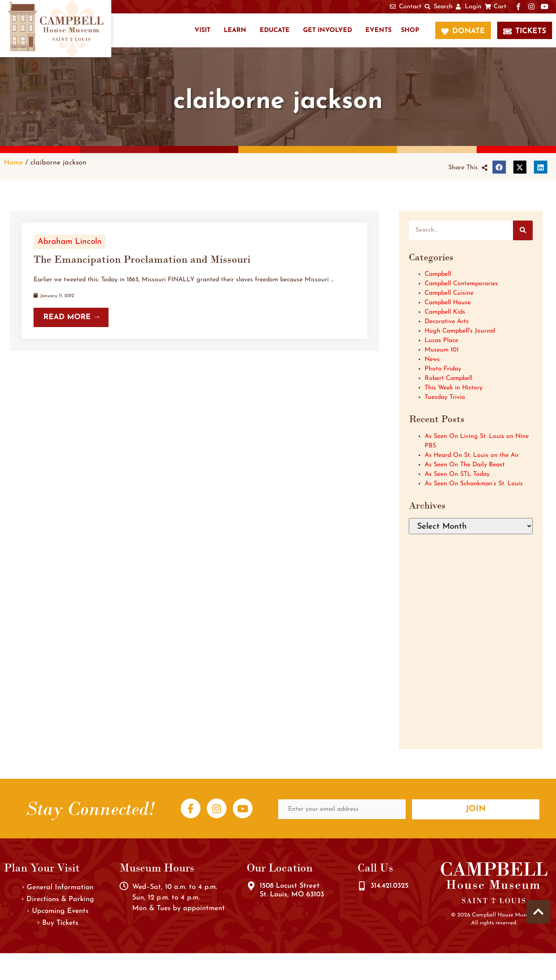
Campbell (438, 274)
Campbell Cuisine (449, 293)
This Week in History (454, 388)
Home (13, 163)
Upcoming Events (58, 911)
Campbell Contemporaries (461, 284)
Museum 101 (442, 350)
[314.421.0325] (362, 886)
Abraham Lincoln (70, 242)
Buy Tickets (58, 923)
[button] (468, 168)
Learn (235, 30)
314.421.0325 (389, 886)
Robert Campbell (448, 378)
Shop (410, 30)
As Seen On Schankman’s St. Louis (474, 484)
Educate (275, 30)
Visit (202, 30)
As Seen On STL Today (457, 474)
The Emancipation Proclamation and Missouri (142, 259)
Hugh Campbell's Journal (460, 331)
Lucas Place (441, 340)
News (432, 359)
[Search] (523, 230)
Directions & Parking (58, 899)
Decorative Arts (447, 322)
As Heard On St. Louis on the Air (472, 455)
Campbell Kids (445, 312)
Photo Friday (443, 369)
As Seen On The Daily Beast (465, 465)
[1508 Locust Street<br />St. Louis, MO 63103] (251, 886)
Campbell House (448, 303)
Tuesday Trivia (445, 397)
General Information (58, 887)
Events (378, 30)
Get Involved (328, 30)
